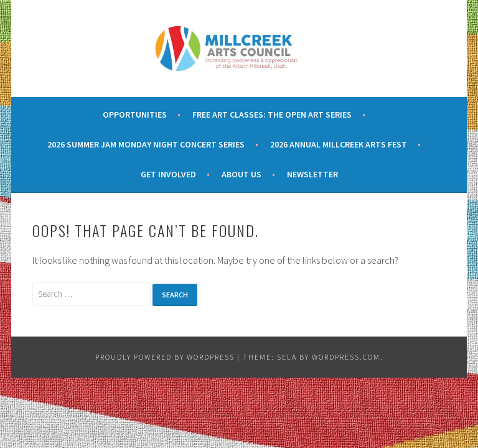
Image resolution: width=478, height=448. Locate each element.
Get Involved (168, 174)
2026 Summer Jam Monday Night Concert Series (146, 144)
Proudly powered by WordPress (165, 357)
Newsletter (312, 174)
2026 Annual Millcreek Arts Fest (339, 144)
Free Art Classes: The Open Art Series (272, 114)
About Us (241, 174)
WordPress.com (346, 357)
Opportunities (135, 114)
